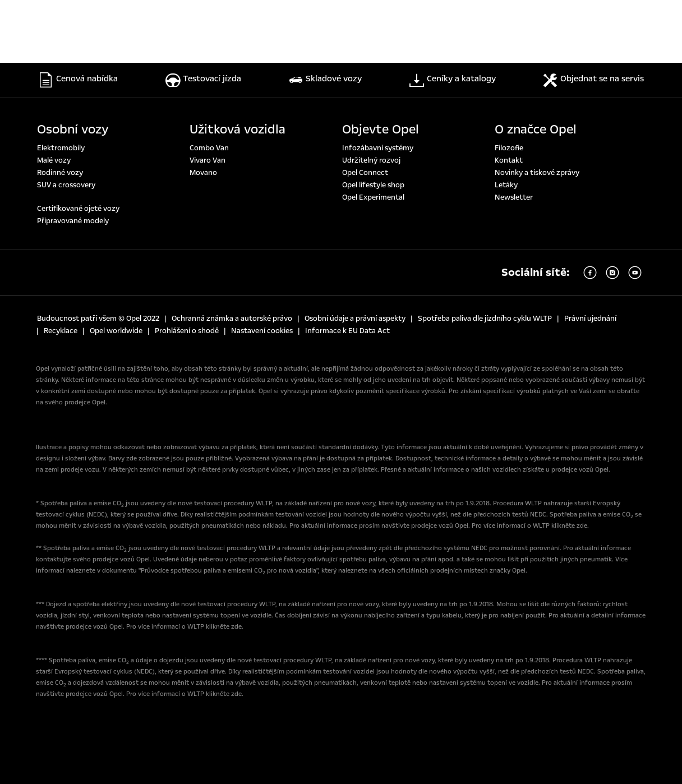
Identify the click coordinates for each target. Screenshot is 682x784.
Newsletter (514, 197)
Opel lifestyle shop (373, 185)
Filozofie (509, 148)
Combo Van (209, 148)
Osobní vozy (73, 130)
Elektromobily (61, 148)
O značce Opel (536, 130)
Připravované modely (73, 221)
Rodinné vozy (60, 173)
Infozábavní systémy (378, 148)
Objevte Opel (381, 130)
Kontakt (509, 160)
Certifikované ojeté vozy (78, 209)
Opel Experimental (373, 197)
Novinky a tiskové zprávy (537, 173)
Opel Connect (365, 173)
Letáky (506, 185)
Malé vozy (54, 160)
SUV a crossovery (66, 185)
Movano (203, 173)
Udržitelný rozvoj (371, 160)
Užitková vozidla (238, 130)
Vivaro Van (208, 160)
